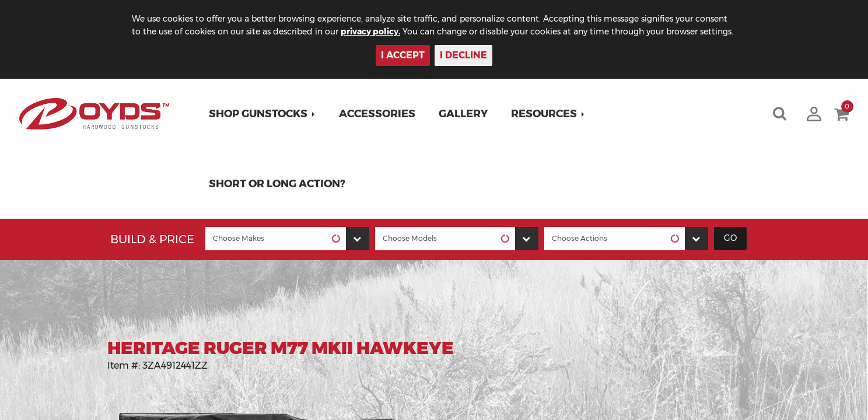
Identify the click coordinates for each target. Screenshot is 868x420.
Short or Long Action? (277, 184)
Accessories (377, 114)
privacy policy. (370, 32)
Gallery (463, 114)
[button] (262, 114)
